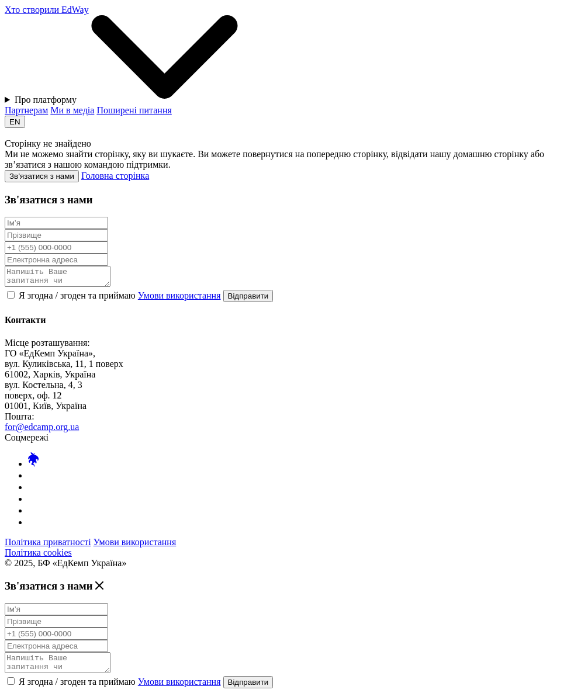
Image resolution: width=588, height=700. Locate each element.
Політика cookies (38, 556)
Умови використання (179, 299)
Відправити (248, 299)
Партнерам (26, 110)
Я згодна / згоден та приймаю (115, 299)
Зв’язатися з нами (42, 176)
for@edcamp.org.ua (42, 430)
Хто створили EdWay (47, 10)
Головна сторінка (115, 176)
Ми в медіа (72, 110)
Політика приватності (48, 545)
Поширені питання (134, 110)
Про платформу (134, 60)
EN (15, 122)
